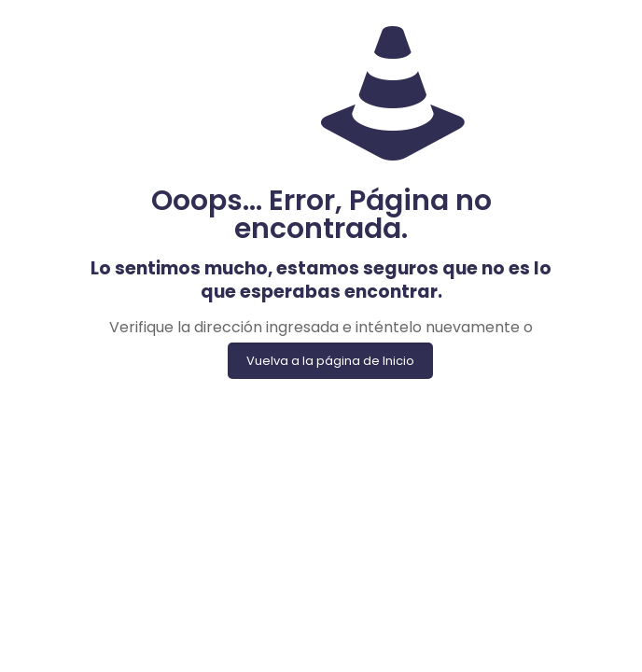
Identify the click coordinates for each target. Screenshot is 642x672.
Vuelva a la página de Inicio (330, 361)
